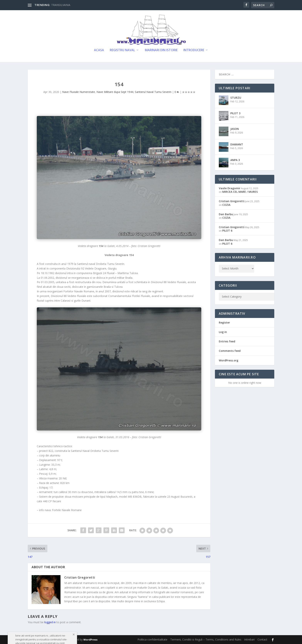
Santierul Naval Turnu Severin (153, 92)
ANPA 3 (235, 160)
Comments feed (230, 351)
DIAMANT (237, 144)
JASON (235, 129)
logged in (50, 622)
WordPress (90, 640)
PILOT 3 (235, 113)
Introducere (194, 50)
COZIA (226, 205)
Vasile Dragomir (230, 188)
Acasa (99, 50)
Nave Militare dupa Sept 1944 (115, 92)
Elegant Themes (54, 640)
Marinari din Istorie (161, 50)
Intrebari (249, 639)
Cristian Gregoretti (80, 577)
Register (224, 322)
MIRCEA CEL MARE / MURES (240, 192)
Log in (223, 332)
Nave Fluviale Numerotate (79, 92)
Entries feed (227, 341)
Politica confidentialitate (152, 639)
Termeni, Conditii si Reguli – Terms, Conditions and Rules (206, 639)
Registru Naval (122, 50)
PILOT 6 (227, 231)
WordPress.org (229, 360)
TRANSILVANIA (61, 5)
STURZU (236, 98)
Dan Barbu (226, 214)
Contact (262, 639)
